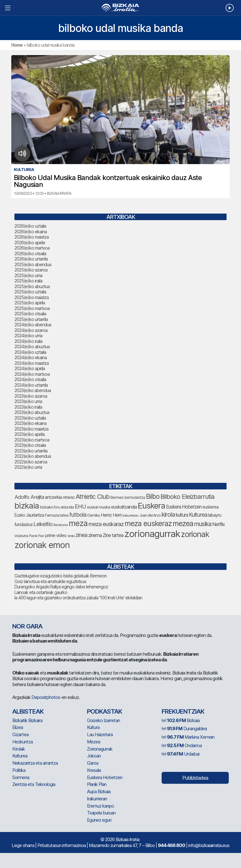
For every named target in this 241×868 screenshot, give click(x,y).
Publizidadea (195, 778)
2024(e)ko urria (28, 336)
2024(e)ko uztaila (30, 352)
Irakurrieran (97, 799)
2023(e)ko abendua (33, 390)
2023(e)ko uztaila (30, 418)
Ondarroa (182, 745)
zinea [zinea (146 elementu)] (81, 535)
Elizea (18, 727)
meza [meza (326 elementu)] (78, 523)
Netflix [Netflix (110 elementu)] (218, 524)
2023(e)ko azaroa (31, 396)
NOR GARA (27, 626)
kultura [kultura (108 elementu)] (182, 515)
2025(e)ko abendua (33, 264)
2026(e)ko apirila (30, 243)
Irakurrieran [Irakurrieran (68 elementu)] (130, 515)
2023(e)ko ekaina (30, 423)
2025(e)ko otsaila (30, 314)
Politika (19, 770)
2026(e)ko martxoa (32, 248)
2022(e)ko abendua (33, 456)
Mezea (94, 742)
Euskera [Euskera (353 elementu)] (151, 506)
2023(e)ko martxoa (32, 440)
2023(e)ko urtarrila (31, 451)
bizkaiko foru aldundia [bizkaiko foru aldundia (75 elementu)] (57, 507)
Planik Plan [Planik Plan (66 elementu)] (37, 536)
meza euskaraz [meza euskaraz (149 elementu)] (106, 524)
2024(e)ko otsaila (30, 379)
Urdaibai (180, 754)
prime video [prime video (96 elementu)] (56, 535)
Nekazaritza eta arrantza (35, 763)
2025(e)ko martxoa (32, 308)
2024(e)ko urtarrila (31, 385)
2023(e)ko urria (28, 401)
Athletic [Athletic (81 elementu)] (69, 497)
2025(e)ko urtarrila (31, 319)
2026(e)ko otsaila (30, 253)
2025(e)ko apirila (30, 303)
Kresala (94, 770)
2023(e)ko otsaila (30, 445)
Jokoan (94, 756)
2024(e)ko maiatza (32, 363)
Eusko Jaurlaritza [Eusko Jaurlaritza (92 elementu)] (29, 515)
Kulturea (20, 756)
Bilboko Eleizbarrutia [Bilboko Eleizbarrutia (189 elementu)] (187, 496)
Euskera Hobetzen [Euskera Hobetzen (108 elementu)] (184, 507)
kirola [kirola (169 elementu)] (168, 514)
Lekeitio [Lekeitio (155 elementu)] (43, 524)
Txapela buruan (101, 813)
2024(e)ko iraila (28, 341)
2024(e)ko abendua (33, 325)
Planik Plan (97, 784)
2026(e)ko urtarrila (31, 259)
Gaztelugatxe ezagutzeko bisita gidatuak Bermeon (61, 576)
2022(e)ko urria (28, 467)
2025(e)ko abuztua (32, 286)
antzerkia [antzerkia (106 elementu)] (53, 497)
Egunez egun (99, 820)
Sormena (21, 777)
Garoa (93, 763)
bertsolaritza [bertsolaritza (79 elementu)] (135, 497)
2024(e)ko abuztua (32, 346)
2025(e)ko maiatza (32, 297)
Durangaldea (184, 728)
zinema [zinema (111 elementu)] (95, 535)
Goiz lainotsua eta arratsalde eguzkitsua (50, 581)
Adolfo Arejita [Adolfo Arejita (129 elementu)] (29, 497)
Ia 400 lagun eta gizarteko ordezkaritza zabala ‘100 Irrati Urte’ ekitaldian (78, 598)
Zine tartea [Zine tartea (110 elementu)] (113, 535)
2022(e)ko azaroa (31, 462)
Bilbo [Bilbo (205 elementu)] (153, 496)
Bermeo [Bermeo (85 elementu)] (117, 497)
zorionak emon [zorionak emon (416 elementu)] (42, 545)
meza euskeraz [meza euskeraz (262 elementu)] (148, 524)
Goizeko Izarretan (103, 720)
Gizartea (20, 734)
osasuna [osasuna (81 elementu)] (21, 536)
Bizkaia (181, 720)
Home (17, 45)
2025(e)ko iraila (28, 281)
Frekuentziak (183, 711)
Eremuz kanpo (100, 806)
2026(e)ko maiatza (32, 237)
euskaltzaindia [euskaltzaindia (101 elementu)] (124, 507)
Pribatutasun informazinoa (62, 845)
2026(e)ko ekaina (31, 232)
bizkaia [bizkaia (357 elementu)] (27, 506)
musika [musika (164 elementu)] (203, 524)
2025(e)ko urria (28, 275)
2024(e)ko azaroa (31, 330)
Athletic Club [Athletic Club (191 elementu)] (93, 496)
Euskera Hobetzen (105, 777)
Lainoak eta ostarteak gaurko (41, 592)
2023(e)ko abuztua (32, 412)
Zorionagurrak (100, 749)
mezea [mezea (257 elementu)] (183, 524)
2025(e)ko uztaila (30, 292)
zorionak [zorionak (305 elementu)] (195, 534)
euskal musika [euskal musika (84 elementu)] (99, 507)
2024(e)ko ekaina (31, 357)
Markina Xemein (188, 737)
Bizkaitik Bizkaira (27, 720)
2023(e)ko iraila (28, 407)
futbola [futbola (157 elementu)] (78, 514)
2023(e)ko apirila (29, 434)
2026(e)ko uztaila (30, 226)
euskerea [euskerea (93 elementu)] (210, 507)
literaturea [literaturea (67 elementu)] (61, 525)
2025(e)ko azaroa (31, 270)
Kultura (93, 727)
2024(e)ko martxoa (32, 374)
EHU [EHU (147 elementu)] (80, 506)
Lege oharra (23, 845)
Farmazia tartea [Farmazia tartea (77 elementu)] (57, 515)
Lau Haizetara (100, 734)
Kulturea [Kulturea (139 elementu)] (198, 515)
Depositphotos (46, 697)
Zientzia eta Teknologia (34, 784)
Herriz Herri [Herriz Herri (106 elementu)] (111, 515)
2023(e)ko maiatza (31, 429)
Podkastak (104, 711)
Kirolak (19, 749)
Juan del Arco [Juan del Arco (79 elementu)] (150, 515)
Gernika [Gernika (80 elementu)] (94, 515)
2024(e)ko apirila (30, 368)
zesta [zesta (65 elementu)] (71, 536)
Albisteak (28, 711)
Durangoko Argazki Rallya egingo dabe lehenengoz (61, 587)
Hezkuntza (22, 742)
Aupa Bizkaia (99, 791)
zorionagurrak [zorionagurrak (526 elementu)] (152, 534)
